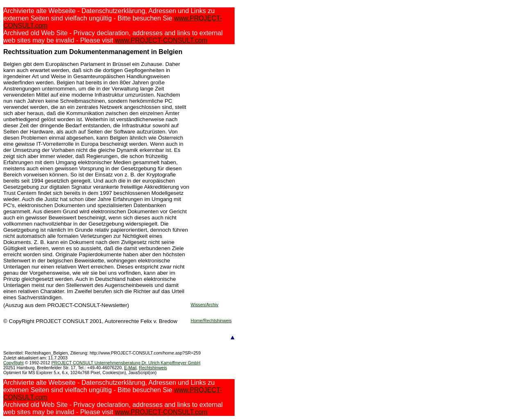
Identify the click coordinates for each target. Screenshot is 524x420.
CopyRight (14, 363)
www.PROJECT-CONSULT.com (161, 40)
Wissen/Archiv (205, 305)
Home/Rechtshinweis (211, 321)
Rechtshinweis (153, 368)
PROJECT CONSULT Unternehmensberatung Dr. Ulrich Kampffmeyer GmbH (126, 363)
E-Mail (130, 368)
